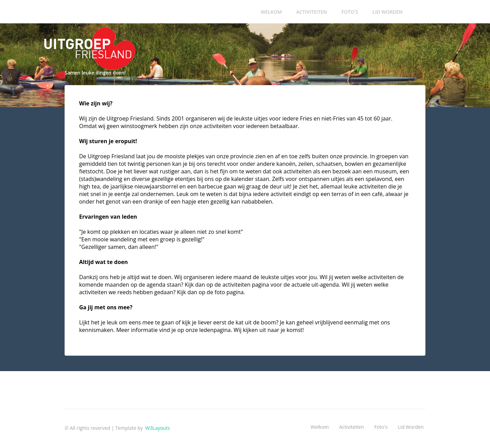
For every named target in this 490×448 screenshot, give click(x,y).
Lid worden (388, 12)
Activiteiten (312, 12)
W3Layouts (157, 428)
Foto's (350, 12)
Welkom (271, 12)
